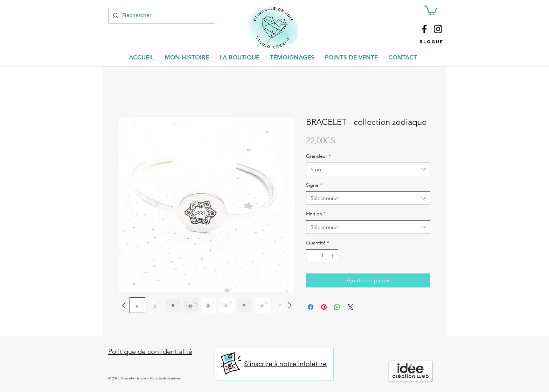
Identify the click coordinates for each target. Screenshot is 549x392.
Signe (314, 185)
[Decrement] (311, 256)
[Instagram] (438, 29)
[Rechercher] (161, 16)
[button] (431, 10)
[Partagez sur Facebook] (311, 307)
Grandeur (318, 156)
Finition (316, 214)
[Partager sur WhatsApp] (337, 307)
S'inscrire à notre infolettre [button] (285, 364)
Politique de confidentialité (150, 351)
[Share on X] (350, 307)
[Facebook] (424, 29)
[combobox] (368, 169)
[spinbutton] (322, 256)
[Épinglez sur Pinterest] (324, 307)
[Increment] (333, 256)
